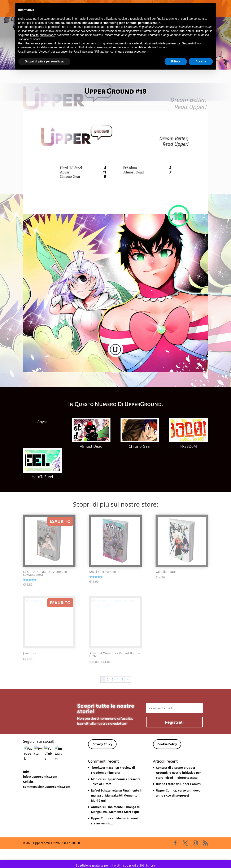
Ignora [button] (151, 865)
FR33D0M (189, 446)
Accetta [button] (201, 61)
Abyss (42, 422)
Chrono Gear (140, 446)
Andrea (96, 821)
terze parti (83, 27)
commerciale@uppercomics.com (47, 801)
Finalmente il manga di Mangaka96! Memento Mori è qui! (116, 809)
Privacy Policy (102, 758)
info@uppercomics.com (40, 791)
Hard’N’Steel (42, 491)
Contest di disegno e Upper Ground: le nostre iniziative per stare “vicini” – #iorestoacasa (178, 787)
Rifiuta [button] (176, 61)
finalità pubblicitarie (43, 35)
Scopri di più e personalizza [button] (44, 61)
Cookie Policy (167, 758)
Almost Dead (91, 446)
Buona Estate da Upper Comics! (179, 798)
